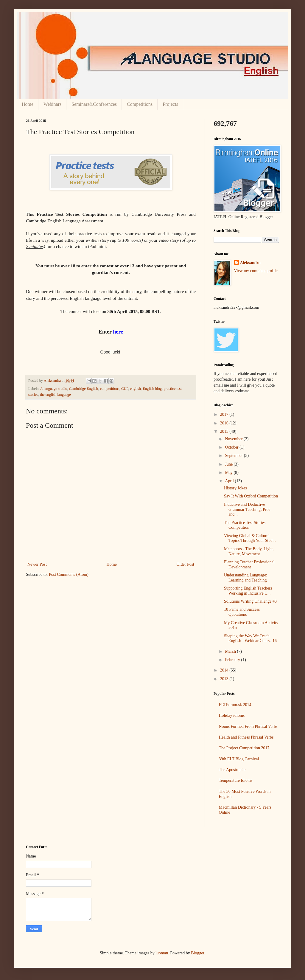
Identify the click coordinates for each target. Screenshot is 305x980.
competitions (110, 389)
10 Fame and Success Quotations (242, 612)
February (233, 660)
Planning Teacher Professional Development (249, 565)
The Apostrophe (232, 770)
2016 (225, 423)
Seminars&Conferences (94, 104)
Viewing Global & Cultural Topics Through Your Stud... (250, 538)
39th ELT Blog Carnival (239, 759)
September (234, 456)
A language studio (54, 389)
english (135, 389)
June (229, 464)
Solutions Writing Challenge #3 (250, 601)
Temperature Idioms (236, 780)
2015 (225, 431)
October (232, 447)
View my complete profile (256, 271)
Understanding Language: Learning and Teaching (246, 578)
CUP (125, 389)
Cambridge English (84, 389)
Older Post (186, 564)
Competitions (140, 104)
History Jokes (235, 488)
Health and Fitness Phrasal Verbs (246, 737)
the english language (55, 395)
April (230, 481)
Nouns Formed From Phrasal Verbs (248, 727)
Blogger (197, 953)
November (234, 439)
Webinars (52, 104)
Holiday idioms (232, 715)
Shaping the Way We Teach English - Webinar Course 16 (250, 638)
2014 (225, 670)
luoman (162, 953)
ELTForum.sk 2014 (235, 705)
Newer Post (37, 564)
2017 (225, 414)
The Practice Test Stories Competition (245, 525)
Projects (170, 104)
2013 (225, 679)
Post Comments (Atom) (69, 574)
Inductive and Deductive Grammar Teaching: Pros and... (247, 510)
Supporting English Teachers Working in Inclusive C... (248, 591)
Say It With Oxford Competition (251, 496)
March (231, 651)
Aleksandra (250, 263)
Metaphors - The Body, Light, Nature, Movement (249, 551)
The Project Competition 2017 (244, 748)
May (229, 473)
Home (28, 104)
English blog (152, 389)
